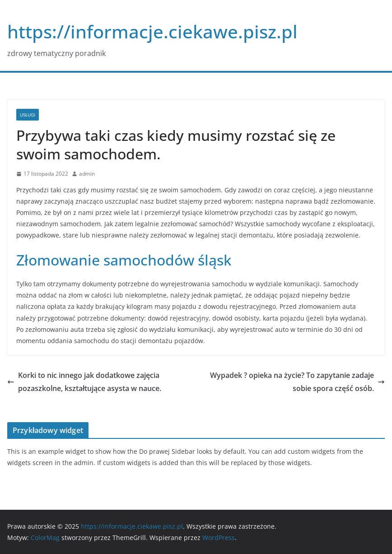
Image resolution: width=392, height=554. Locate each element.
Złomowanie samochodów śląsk (124, 260)
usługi (28, 115)
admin (87, 174)
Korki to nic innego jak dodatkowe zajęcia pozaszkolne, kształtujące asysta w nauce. (84, 382)
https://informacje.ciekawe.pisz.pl (152, 31)
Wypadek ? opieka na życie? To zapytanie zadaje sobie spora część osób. (297, 382)
